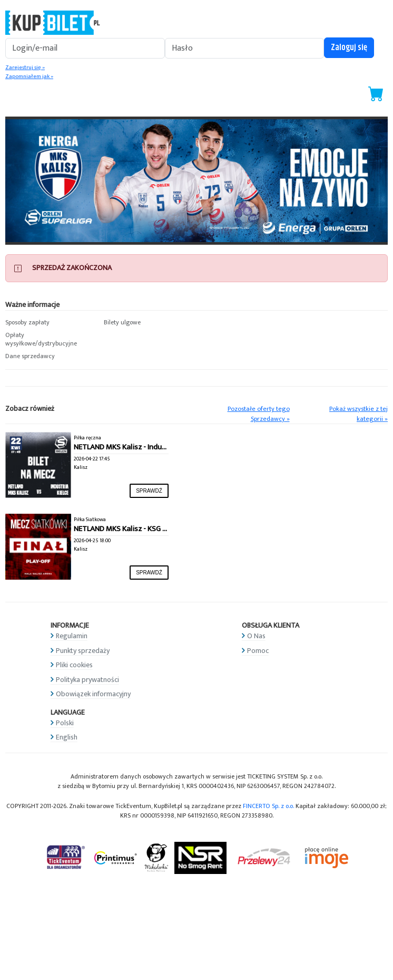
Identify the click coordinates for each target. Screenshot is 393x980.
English (67, 737)
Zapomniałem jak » (29, 76)
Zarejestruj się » (25, 68)
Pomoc (258, 651)
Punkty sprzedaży (83, 651)
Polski (65, 723)
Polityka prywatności (87, 680)
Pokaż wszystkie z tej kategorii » (358, 414)
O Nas (256, 636)
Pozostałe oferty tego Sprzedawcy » (259, 414)
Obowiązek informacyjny (93, 694)
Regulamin (72, 636)
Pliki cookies (74, 665)
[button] (49, 323)
